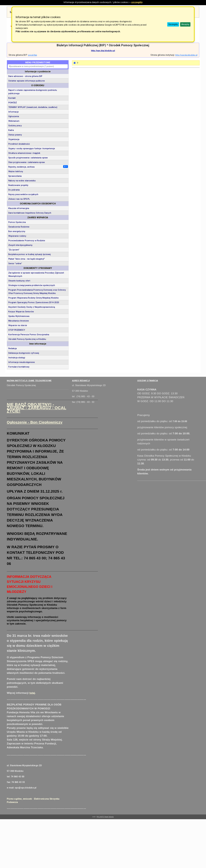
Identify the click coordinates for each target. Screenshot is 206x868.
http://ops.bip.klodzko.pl (103, 51)
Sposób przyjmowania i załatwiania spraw (28, 158)
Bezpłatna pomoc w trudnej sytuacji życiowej (30, 254)
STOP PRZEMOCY (17, 330)
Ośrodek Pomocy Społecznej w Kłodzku (27, 339)
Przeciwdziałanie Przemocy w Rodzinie (27, 241)
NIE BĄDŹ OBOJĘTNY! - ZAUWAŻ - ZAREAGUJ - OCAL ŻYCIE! (37, 408)
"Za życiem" (14, 250)
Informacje (13, 112)
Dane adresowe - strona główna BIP (25, 76)
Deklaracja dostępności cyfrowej (24, 353)
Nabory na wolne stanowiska (22, 181)
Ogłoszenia (14, 116)
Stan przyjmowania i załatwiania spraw (27, 162)
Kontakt (12, 98)
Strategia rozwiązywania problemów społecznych (32, 285)
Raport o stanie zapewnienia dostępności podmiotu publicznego (33, 92)
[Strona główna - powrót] (75, 63)
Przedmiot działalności (19, 144)
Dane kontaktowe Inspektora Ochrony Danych (30, 213)
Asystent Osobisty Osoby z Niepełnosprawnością (32, 307)
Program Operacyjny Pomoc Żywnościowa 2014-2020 (34, 302)
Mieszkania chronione (19, 321)
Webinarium (14, 121)
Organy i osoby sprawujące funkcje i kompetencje (32, 148)
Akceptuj (185, 24)
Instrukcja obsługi (17, 358)
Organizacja (14, 139)
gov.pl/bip (33, 55)
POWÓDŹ (13, 103)
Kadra (11, 130)
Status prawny (15, 135)
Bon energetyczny (17, 231)
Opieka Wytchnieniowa (19, 316)
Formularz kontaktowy (19, 367)
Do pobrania (14, 190)
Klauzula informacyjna (19, 208)
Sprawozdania (15, 176)
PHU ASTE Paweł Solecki (105, 817)
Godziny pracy (15, 126)
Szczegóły (173, 24)
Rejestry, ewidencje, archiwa (21, 167)
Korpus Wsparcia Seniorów (21, 312)
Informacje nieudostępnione (22, 362)
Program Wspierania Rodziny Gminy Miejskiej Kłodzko (33, 298)
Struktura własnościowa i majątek (24, 153)
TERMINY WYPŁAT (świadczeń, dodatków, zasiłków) (33, 107)
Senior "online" (15, 263)
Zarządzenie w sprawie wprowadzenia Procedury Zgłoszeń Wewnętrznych (36, 274)
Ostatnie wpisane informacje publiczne (27, 81)
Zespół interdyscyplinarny (20, 245)
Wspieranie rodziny (17, 236)
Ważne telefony (16, 171)
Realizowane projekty (18, 185)
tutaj (32, 693)
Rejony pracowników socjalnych (23, 194)
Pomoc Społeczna (17, 222)
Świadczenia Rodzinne (19, 227)
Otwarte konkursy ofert (19, 281)
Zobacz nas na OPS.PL (19, 199)
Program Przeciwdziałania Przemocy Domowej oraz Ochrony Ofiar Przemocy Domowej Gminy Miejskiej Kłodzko (37, 292)
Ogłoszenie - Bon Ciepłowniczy (35, 422)
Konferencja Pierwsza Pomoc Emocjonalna (29, 335)
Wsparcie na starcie (18, 325)
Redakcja (13, 348)
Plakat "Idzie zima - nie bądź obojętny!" (27, 259)
